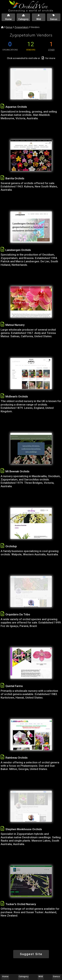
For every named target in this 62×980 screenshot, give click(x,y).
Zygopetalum (22, 27)
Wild (41, 976)
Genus (9, 27)
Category (23, 976)
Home (5, 976)
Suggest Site (31, 954)
